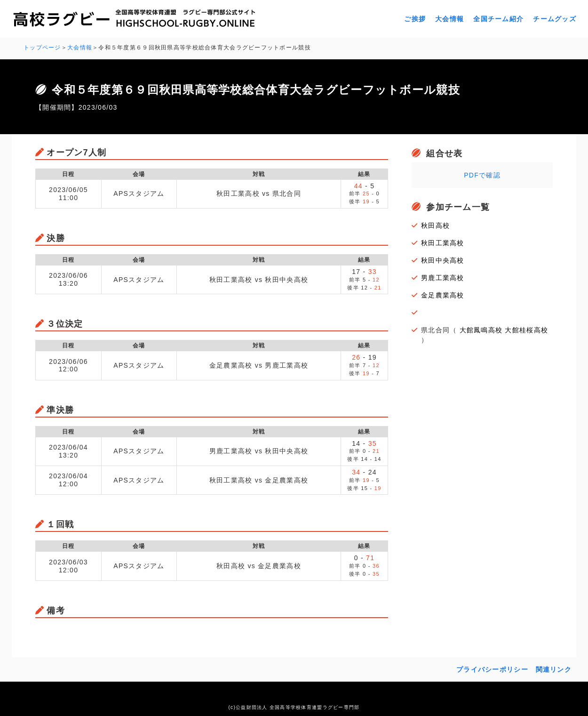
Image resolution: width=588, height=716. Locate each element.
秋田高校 (435, 225)
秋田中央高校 (443, 259)
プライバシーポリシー (492, 668)
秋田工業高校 (443, 242)
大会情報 (449, 19)
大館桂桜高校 (526, 329)
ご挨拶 (415, 19)
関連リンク (554, 668)
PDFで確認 (482, 174)
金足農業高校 (443, 294)
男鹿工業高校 (443, 277)
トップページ (42, 48)
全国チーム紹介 (498, 19)
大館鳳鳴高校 (481, 329)
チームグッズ (555, 19)
